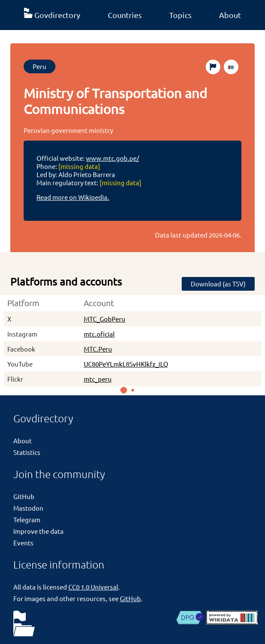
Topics (180, 15)
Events (23, 543)
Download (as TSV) (218, 284)
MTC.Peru (98, 349)
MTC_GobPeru (105, 319)
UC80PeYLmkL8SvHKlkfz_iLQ (126, 364)
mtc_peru (98, 379)
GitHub (24, 496)
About (230, 15)
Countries (125, 15)
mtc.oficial (99, 334)
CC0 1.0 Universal (93, 587)
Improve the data (38, 531)
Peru (40, 66)
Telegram (27, 519)
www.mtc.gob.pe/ (113, 158)
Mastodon (28, 508)
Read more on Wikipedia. (73, 197)
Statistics (27, 452)
